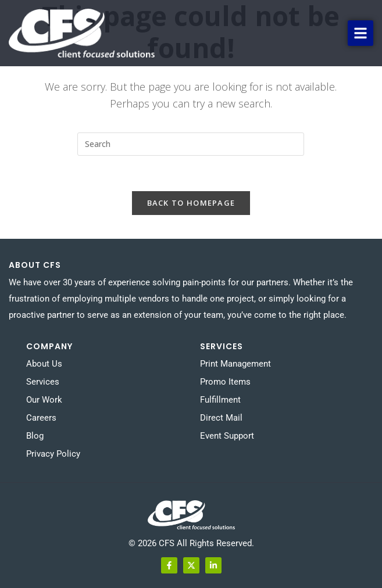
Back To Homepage (191, 203)
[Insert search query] (191, 144)
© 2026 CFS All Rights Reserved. (191, 543)
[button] (360, 33)
